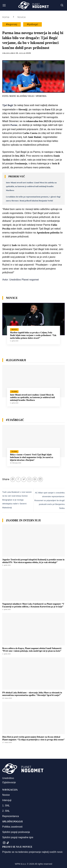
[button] (4, 5)
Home (6, 17)
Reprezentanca (11, 816)
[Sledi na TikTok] (8, 843)
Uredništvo (8, 778)
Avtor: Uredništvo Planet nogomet (21, 280)
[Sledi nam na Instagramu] (4, 843)
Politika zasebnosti (12, 827)
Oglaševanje (9, 782)
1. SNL (6, 806)
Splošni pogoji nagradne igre (18, 837)
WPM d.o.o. (21, 864)
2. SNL (6, 811)
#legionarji (12, 24)
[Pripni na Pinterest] (35, 479)
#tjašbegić (33, 24)
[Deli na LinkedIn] (40, 479)
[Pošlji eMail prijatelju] (29, 479)
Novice (22, 17)
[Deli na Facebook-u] (18, 479)
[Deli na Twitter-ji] (24, 479)
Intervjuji (7, 800)
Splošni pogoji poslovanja (16, 832)
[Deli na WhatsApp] (13, 479)
